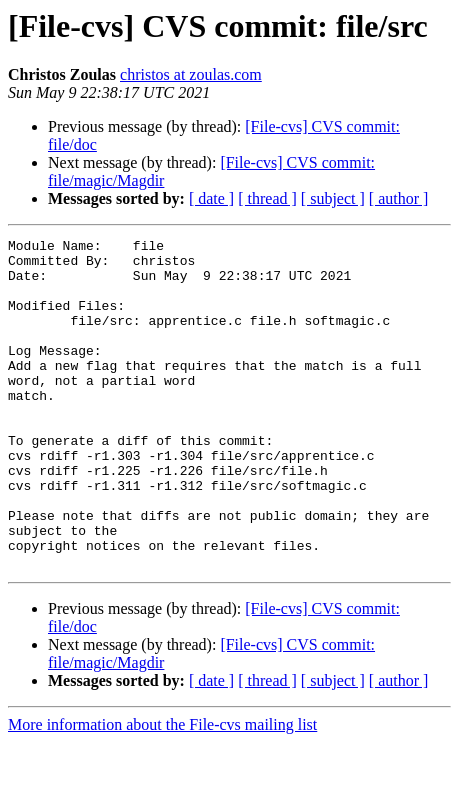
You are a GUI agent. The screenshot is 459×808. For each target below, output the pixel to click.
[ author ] (399, 198)
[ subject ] (333, 198)
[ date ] (211, 198)
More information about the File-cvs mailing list (162, 790)
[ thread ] (267, 198)
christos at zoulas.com (191, 74)
